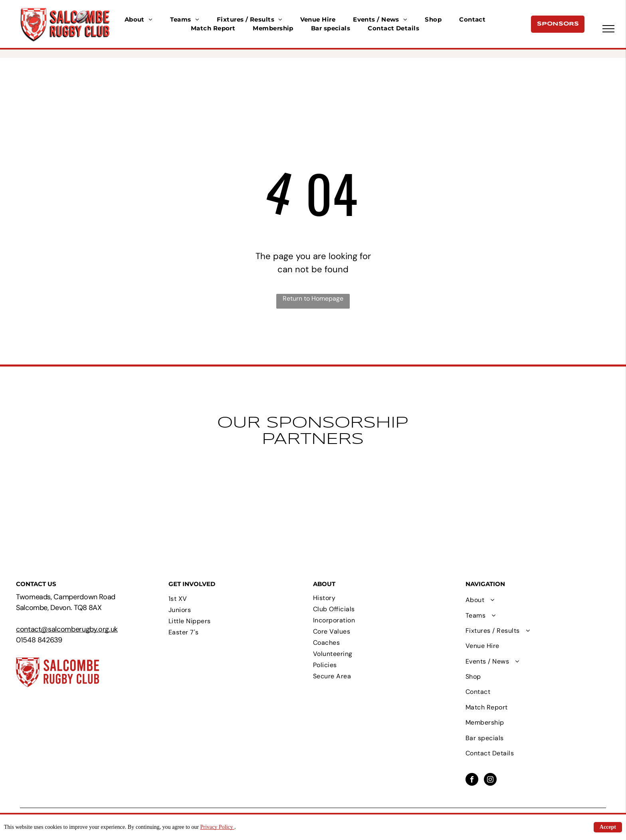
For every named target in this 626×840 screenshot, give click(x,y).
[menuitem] (139, 20)
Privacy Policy (217, 827)
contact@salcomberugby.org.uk (67, 629)
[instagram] (490, 780)
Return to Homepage (313, 298)
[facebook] (472, 780)
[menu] (608, 29)
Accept (608, 827)
